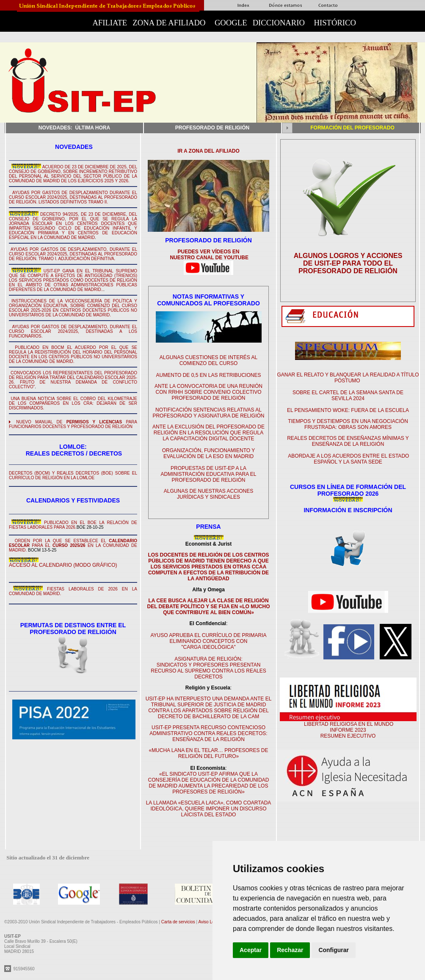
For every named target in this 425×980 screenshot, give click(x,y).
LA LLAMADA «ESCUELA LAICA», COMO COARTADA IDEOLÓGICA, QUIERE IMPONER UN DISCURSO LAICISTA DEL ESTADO (209, 809)
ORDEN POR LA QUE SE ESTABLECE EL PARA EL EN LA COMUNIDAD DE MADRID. (73, 545)
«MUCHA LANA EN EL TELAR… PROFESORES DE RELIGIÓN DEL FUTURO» (208, 753)
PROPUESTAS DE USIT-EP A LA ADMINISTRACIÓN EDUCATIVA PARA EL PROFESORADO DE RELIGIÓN (208, 474)
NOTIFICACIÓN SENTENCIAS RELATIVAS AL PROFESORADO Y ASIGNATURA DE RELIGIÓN (208, 413)
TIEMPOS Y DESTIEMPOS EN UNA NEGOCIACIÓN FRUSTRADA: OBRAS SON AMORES (348, 424)
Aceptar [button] (251, 950)
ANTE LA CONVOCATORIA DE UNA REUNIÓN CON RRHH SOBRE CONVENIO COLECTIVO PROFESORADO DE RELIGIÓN (208, 392)
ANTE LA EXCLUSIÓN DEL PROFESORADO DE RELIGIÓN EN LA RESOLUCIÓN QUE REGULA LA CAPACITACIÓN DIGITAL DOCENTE (208, 433)
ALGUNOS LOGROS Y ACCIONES (348, 256)
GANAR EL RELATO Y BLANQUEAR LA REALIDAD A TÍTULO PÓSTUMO (348, 378)
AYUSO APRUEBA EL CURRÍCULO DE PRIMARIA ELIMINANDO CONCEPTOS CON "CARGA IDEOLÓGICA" (208, 641)
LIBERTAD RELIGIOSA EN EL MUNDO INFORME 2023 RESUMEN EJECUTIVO (348, 730)
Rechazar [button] (290, 950)
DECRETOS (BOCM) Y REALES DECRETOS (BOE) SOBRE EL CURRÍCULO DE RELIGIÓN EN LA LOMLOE (73, 475)
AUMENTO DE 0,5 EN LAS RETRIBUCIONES (209, 375)
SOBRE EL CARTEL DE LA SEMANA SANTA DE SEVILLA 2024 (348, 395)
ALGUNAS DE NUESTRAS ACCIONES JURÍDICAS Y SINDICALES (208, 494)
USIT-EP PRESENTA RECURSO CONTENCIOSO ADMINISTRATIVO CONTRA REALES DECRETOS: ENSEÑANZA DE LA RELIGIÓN (208, 733)
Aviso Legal (210, 922)
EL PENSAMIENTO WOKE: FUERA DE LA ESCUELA (348, 410)
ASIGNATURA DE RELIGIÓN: (208, 659)
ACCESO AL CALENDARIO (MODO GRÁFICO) (63, 565)
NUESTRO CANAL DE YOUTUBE (208, 258)
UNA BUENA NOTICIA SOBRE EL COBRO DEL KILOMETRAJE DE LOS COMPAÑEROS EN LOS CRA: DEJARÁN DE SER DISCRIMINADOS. (73, 403)
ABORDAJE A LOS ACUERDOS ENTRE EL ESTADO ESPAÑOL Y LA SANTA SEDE (348, 459)
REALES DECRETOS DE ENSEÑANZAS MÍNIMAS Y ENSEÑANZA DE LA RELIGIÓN (348, 441)
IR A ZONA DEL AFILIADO (208, 151)
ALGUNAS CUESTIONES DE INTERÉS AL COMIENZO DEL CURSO (208, 360)
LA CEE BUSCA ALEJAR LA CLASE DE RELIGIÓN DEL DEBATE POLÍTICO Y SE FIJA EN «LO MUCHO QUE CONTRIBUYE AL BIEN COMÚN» (208, 607)
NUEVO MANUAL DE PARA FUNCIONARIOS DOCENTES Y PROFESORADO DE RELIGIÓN (73, 424)
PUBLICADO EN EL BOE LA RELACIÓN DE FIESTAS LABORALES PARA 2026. (73, 525)
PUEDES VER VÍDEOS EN (208, 252)
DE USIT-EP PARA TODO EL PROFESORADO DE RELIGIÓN (348, 267)
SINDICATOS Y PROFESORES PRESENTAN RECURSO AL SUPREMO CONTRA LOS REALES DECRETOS (208, 671)
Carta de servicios (179, 922)
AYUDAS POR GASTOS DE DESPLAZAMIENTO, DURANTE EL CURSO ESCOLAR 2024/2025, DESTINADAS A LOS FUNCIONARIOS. (73, 331)
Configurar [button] (334, 950)
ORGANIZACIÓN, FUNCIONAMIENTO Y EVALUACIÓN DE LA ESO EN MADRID (209, 453)
